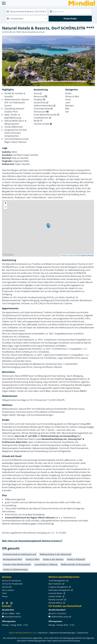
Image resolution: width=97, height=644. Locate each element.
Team (4, 593)
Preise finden (70, 19)
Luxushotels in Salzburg (46, 564)
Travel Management (58, 581)
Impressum (43, 633)
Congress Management (59, 587)
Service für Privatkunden (12, 584)
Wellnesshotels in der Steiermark (55, 554)
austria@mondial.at (13, 617)
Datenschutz (83, 633)
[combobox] (26, 12)
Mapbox (65, 255)
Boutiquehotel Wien (13, 559)
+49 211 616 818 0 (58, 613)
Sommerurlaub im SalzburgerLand (20, 554)
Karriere (6, 587)
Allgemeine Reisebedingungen (63, 633)
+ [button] (5, 203)
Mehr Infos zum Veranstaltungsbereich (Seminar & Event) (32, 541)
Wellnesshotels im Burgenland (75, 564)
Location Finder (56, 596)
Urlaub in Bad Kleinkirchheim (17, 564)
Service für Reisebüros (12, 581)
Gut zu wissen (8, 590)
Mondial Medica (56, 603)
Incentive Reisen (57, 593)
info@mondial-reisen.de (61, 617)
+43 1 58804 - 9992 (12, 613)
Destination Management (60, 590)
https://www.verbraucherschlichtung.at (63, 641)
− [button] (5, 207)
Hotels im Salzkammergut (15, 569)
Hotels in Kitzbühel (76, 559)
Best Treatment (56, 584)
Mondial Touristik (57, 600)
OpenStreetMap (75, 255)
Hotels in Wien (33, 559)
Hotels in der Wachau (53, 559)
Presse (5, 596)
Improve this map (87, 255)
